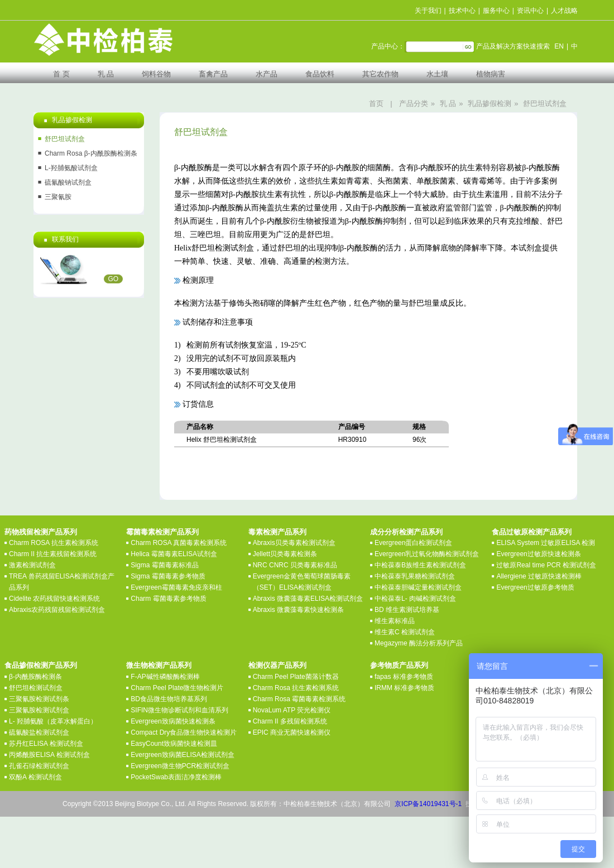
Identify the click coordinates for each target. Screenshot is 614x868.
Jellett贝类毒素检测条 (285, 554)
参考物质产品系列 (399, 665)
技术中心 (462, 11)
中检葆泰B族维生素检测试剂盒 (420, 565)
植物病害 (491, 74)
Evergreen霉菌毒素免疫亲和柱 (176, 587)
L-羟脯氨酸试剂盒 (71, 168)
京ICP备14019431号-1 (428, 804)
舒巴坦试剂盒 (545, 103)
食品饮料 (320, 74)
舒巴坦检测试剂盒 (36, 688)
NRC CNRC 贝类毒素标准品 (295, 565)
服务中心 (496, 11)
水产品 (267, 74)
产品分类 (414, 103)
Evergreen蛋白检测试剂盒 (413, 543)
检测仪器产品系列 (277, 665)
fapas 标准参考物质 (404, 677)
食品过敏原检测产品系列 (532, 532)
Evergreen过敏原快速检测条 (538, 554)
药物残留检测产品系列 (41, 532)
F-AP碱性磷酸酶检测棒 (165, 677)
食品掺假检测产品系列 (41, 665)
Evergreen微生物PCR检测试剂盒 (180, 766)
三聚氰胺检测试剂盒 (39, 710)
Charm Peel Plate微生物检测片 (177, 688)
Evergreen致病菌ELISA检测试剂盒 (182, 755)
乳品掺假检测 (490, 103)
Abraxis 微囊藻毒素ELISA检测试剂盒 (308, 599)
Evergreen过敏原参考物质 (535, 587)
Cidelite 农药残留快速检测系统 (54, 599)
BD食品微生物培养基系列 (169, 699)
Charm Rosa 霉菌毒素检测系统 (299, 699)
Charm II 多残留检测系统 (290, 721)
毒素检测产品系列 (277, 532)
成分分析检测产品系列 (406, 532)
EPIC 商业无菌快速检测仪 (292, 732)
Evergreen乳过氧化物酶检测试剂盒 (427, 554)
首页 (376, 103)
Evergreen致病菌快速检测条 (173, 721)
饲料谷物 (156, 74)
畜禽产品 (213, 74)
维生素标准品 (395, 621)
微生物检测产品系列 (159, 665)
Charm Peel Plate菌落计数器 (296, 677)
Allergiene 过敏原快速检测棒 (539, 576)
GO (114, 279)
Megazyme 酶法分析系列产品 (419, 643)
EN (559, 46)
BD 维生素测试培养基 (407, 610)
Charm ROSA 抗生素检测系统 (54, 543)
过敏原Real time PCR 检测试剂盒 (546, 565)
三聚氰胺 (58, 197)
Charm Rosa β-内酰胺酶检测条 (91, 153)
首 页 (61, 74)
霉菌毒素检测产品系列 (162, 532)
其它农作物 (380, 74)
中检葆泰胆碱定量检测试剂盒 (418, 587)
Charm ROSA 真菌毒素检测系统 (179, 543)
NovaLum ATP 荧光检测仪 (292, 710)
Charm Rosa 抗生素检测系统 (296, 688)
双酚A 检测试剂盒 (35, 777)
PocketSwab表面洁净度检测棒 (176, 777)
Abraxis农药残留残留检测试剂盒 (57, 610)
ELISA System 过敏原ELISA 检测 (546, 543)
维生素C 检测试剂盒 (405, 632)
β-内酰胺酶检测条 (35, 677)
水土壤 (437, 74)
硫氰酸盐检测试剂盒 (39, 732)
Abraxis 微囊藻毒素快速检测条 (298, 610)
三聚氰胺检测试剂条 (39, 699)
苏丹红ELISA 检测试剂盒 (46, 744)
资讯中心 (530, 11)
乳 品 (106, 74)
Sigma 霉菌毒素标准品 (164, 565)
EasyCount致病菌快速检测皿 (174, 744)
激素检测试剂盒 (32, 565)
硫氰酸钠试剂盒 (68, 182)
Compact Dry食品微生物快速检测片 (184, 732)
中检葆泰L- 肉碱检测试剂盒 (415, 599)
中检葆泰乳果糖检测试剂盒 (415, 576)
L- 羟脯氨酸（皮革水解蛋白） (53, 721)
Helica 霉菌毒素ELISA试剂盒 (174, 554)
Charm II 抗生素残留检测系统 (53, 554)
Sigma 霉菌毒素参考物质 (168, 576)
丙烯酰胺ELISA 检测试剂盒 (49, 755)
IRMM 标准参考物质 (404, 688)
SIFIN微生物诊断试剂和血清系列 (179, 710)
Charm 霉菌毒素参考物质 (168, 599)
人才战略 (564, 11)
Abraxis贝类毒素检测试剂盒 (294, 543)
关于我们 (428, 11)
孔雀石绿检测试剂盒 (39, 766)
